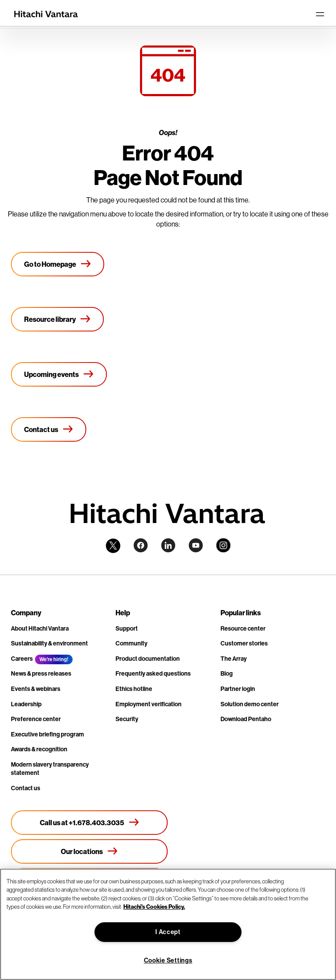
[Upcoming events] (59, 374)
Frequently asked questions (153, 674)
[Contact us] (49, 429)
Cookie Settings (168, 961)
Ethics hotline (134, 689)
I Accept (168, 932)
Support (127, 629)
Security (127, 719)
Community (131, 643)
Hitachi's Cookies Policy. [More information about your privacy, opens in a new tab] (154, 907)
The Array (234, 659)
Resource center (243, 629)
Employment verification (149, 704)
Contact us (26, 788)
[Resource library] (58, 319)
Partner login (238, 689)
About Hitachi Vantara (40, 629)
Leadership (26, 704)
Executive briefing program (47, 734)
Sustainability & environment (49, 643)
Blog (227, 674)
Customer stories (244, 643)
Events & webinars (36, 689)
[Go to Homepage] (58, 264)
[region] (168, 924)
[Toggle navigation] (320, 14)
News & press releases (41, 674)
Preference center (36, 719)
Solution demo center (250, 704)
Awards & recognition (39, 749)
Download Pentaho (246, 719)
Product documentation (148, 659)
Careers (22, 659)
